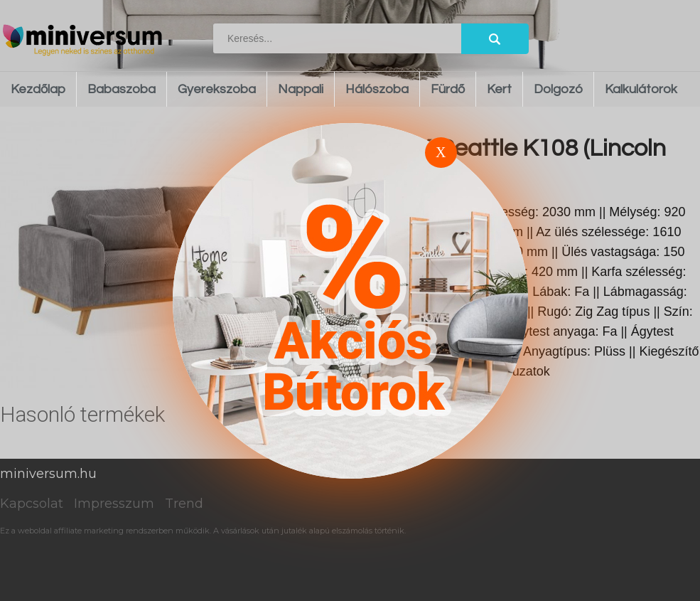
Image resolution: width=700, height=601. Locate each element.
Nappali (301, 89)
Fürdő (448, 89)
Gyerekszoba (217, 89)
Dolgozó (558, 89)
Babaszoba (122, 89)
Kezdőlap (38, 89)
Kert (499, 89)
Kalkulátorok (641, 89)
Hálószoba (377, 89)
